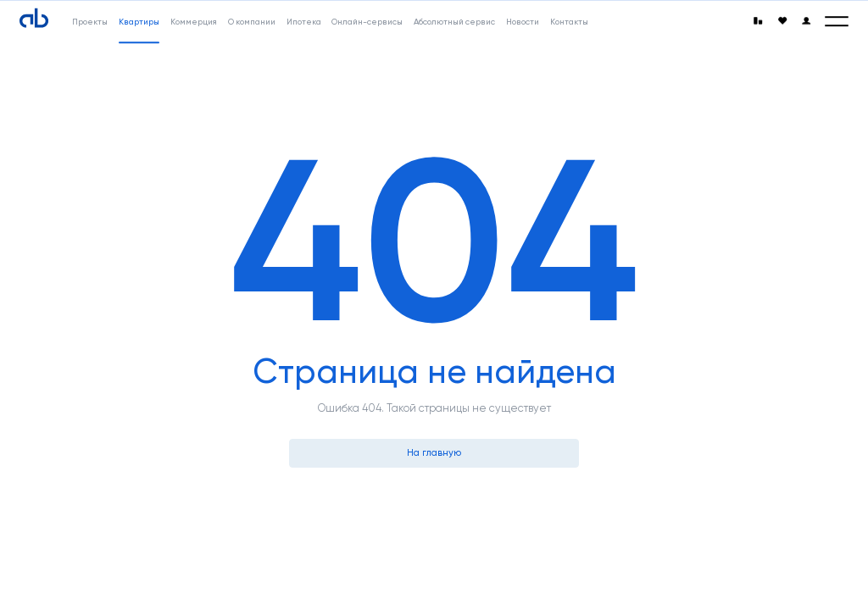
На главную (434, 452)
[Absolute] (34, 19)
